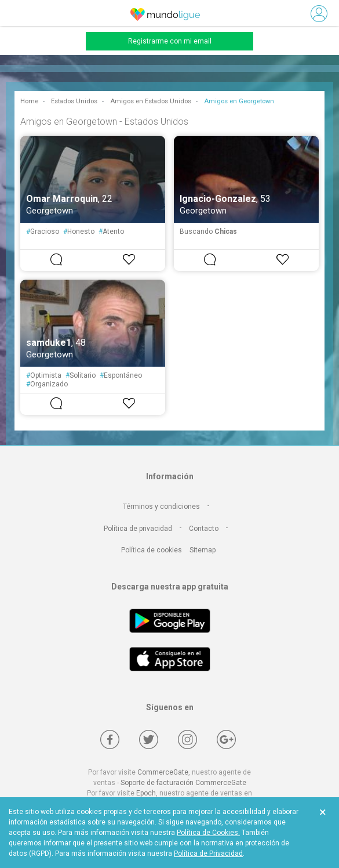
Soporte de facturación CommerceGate (183, 783)
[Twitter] (149, 739)
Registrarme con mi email (170, 41)
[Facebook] (110, 739)
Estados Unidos (74, 101)
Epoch (146, 793)
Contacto (204, 529)
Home (29, 101)
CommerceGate (163, 772)
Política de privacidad (138, 529)
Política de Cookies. (208, 833)
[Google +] (226, 739)
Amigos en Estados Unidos (151, 101)
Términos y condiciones (161, 507)
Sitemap (203, 550)
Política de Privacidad (208, 853)
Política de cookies (152, 550)
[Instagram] (187, 739)
